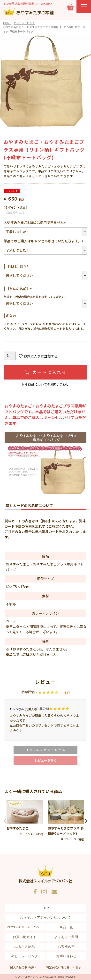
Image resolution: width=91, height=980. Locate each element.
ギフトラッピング (24, 23)
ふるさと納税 (25, 947)
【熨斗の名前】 (20, 289)
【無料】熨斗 (18, 266)
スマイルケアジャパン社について (45, 917)
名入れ (11, 316)
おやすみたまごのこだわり (25, 927)
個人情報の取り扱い (23, 967)
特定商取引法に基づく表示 (64, 967)
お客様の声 (66, 947)
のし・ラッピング (25, 956)
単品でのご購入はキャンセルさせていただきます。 (44, 241)
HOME (7, 23)
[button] (5, 821)
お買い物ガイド (25, 937)
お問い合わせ (66, 956)
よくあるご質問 (66, 937)
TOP (45, 908)
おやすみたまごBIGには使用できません (35, 222)
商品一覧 (66, 927)
